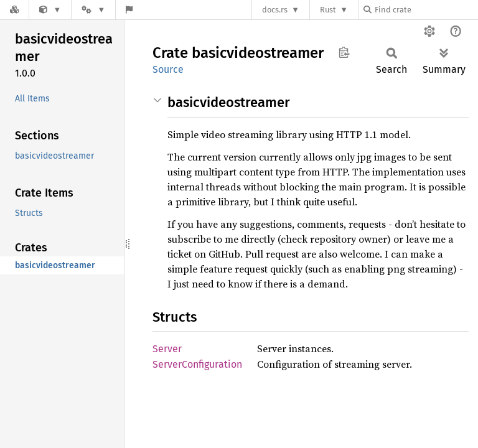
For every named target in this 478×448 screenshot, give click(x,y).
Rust (328, 10)
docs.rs (275, 10)
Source (168, 69)
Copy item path (344, 52)
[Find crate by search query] (426, 10)
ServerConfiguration (197, 364)
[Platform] (93, 10)
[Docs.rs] (14, 10)
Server (167, 349)
